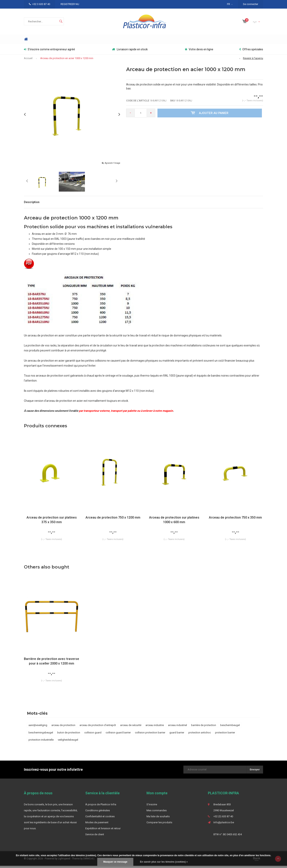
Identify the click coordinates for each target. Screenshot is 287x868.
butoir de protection (69, 735)
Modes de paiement (97, 825)
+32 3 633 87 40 (39, 4)
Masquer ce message (115, 862)
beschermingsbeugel (41, 735)
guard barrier (177, 735)
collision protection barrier (150, 735)
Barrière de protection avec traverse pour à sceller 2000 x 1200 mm (52, 663)
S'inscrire (152, 807)
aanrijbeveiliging (38, 727)
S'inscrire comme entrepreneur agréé (49, 52)
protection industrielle (41, 742)
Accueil (28, 60)
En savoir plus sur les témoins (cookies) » (164, 862)
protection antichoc (200, 735)
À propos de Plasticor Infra (101, 807)
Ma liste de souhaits (158, 819)
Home (26, 41)
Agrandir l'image (112, 165)
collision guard (93, 735)
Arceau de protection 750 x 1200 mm (113, 520)
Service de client (95, 837)
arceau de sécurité (131, 727)
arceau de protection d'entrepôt (98, 727)
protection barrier (225, 735)
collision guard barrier (118, 735)
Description (32, 204)
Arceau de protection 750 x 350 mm (235, 520)
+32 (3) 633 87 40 (223, 819)
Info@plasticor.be (224, 825)
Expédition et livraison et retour (103, 831)
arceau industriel (177, 727)
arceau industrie (155, 727)
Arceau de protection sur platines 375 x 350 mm (52, 522)
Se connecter (251, 4)
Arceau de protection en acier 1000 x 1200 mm (67, 60)
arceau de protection (63, 727)
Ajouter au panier (210, 115)
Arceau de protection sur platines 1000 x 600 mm (174, 522)
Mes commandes (157, 813)
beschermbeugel (230, 727)
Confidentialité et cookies (100, 819)
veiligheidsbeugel (68, 742)
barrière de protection (204, 727)
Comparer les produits (159, 825)
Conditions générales (98, 813)
